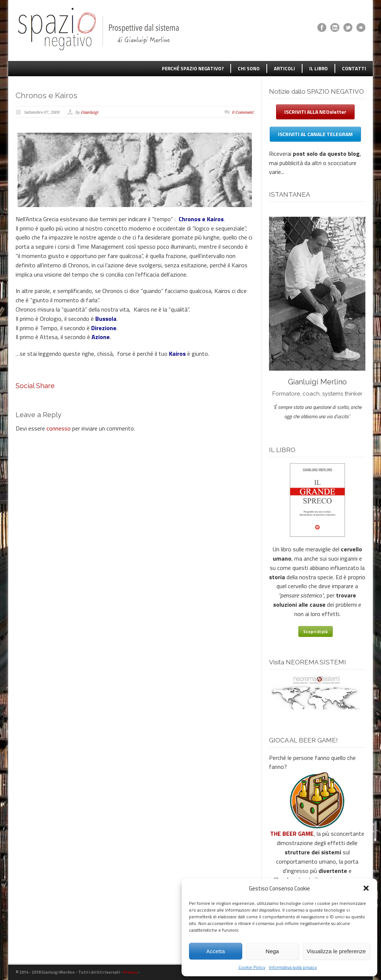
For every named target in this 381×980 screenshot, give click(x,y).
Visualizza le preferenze (336, 951)
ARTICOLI (284, 68)
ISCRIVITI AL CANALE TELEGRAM (315, 134)
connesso (59, 428)
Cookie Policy (252, 967)
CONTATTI (354, 68)
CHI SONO (249, 68)
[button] (366, 888)
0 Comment (243, 112)
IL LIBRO (318, 68)
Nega (272, 951)
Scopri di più (316, 632)
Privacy (130, 972)
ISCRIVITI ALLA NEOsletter (315, 112)
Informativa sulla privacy (293, 967)
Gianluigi (90, 112)
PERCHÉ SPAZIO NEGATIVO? (193, 68)
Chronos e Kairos (47, 95)
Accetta (215, 951)
